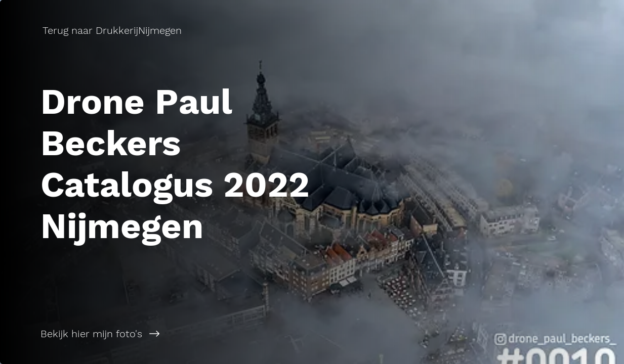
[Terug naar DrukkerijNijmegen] (113, 30)
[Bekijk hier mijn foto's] (156, 334)
